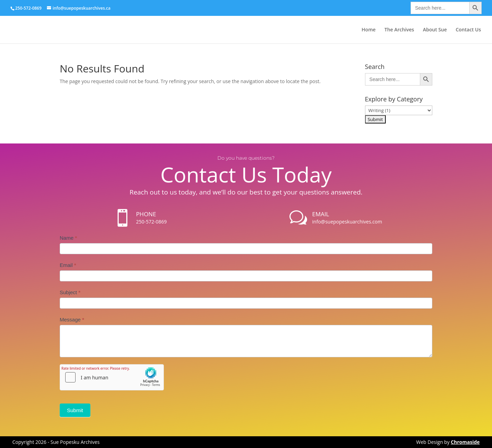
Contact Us (468, 30)
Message (72, 320)
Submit (75, 410)
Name (68, 238)
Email (68, 265)
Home (369, 30)
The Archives (399, 30)
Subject (70, 292)
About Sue (435, 30)
